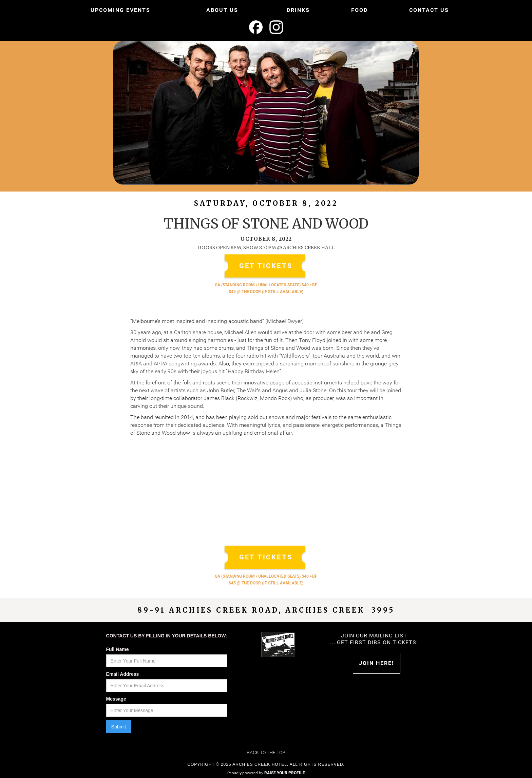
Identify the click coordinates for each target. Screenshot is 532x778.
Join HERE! (376, 663)
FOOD (359, 10)
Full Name (118, 649)
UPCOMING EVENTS (120, 10)
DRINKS (298, 10)
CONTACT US (429, 10)
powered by (274, 773)
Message (116, 699)
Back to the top (266, 753)
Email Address (123, 674)
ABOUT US (222, 10)
